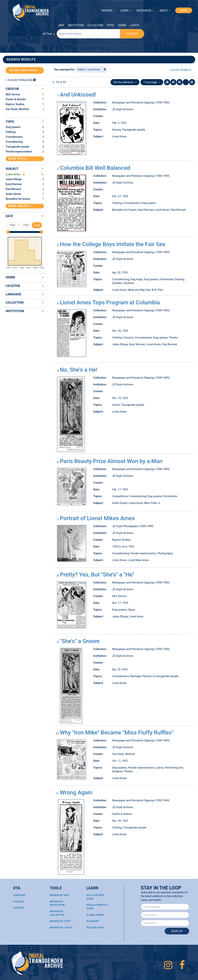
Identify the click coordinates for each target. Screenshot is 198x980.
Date (9, 216)
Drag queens (13, 127)
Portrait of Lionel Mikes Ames (97, 518)
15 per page (152, 82)
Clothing (11, 132)
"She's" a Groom (80, 641)
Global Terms (95, 915)
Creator (12, 89)
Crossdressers (14, 137)
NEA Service (13, 94)
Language (13, 294)
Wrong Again (76, 792)
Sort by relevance (125, 82)
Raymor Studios (15, 104)
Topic (111, 25)
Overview (19, 895)
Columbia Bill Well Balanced (95, 168)
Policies (18, 902)
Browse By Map (59, 895)
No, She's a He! (79, 370)
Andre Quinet (13, 194)
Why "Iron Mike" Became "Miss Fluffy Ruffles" (117, 732)
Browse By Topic (60, 921)
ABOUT (165, 11)
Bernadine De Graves (18, 199)
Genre (122, 25)
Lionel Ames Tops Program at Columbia (110, 302)
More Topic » (18, 159)
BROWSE (108, 11)
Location (13, 286)
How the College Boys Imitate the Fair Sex (113, 244)
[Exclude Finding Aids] (34, 80)
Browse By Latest (61, 928)
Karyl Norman (14, 184)
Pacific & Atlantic (16, 99)
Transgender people (17, 147)
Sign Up (177, 931)
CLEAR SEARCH (181, 70)
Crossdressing (14, 142)
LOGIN (184, 10)
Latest (135, 25)
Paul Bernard (13, 189)
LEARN (126, 11)
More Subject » (20, 206)
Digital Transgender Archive (31, 12)
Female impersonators (19, 152)
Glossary (93, 921)
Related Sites (95, 928)
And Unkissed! (78, 95)
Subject (12, 169)
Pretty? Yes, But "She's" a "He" (97, 575)
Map (61, 25)
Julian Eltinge (14, 179)
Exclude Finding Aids (20, 80)
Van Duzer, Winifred (17, 109)
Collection (95, 25)
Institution (76, 25)
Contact (19, 908)
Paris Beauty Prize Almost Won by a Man (111, 461)
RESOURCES (145, 11)
